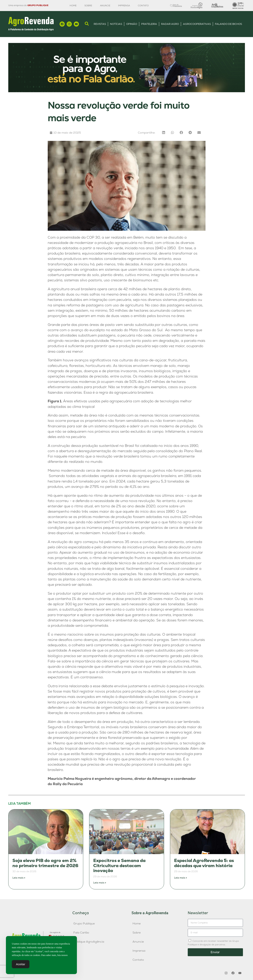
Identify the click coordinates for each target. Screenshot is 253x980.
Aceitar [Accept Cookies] (21, 965)
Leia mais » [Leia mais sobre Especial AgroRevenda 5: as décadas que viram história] (181, 878)
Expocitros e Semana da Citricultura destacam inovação (119, 866)
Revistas (100, 24)
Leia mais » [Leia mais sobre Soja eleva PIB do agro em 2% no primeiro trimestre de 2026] (19, 878)
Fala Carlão (81, 933)
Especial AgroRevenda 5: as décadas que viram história (204, 863)
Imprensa (124, 6)
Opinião (132, 24)
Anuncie (105, 6)
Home (73, 6)
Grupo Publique (84, 923)
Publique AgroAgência (89, 942)
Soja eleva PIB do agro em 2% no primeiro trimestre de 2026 (45, 863)
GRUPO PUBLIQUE (38, 5)
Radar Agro (170, 24)
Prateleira (149, 24)
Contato (143, 6)
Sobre (88, 6)
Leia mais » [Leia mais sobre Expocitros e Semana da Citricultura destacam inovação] (100, 883)
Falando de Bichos (228, 24)
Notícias (116, 24)
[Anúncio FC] (127, 91)
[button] (164, 132)
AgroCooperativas (197, 24)
